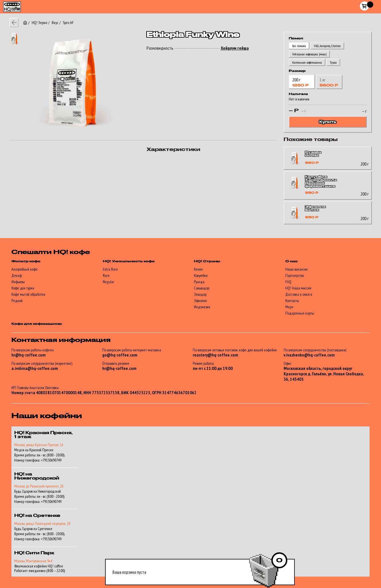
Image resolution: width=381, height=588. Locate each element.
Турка (333, 62)
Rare (106, 275)
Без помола (299, 46)
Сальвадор (202, 288)
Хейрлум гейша (235, 48)
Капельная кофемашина (307, 62)
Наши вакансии (296, 269)
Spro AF (68, 23)
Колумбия (201, 275)
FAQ (288, 282)
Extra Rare (110, 269)
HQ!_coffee (10, 4)
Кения (198, 269)
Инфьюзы (18, 282)
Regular (109, 282)
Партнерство (295, 275)
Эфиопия (200, 301)
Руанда (199, 282)
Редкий (17, 301)
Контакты (292, 301)
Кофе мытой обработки (28, 294)
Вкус (55, 23)
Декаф (17, 275)
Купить (328, 122)
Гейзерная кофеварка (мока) (309, 54)
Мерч (289, 307)
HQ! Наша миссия (298, 288)
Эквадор (200, 294)
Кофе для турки (23, 288)
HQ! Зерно (39, 23)
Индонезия (202, 307)
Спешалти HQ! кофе (51, 252)
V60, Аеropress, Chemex (327, 46)
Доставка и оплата (299, 294)
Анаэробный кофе (25, 269)
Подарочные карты (300, 313)
